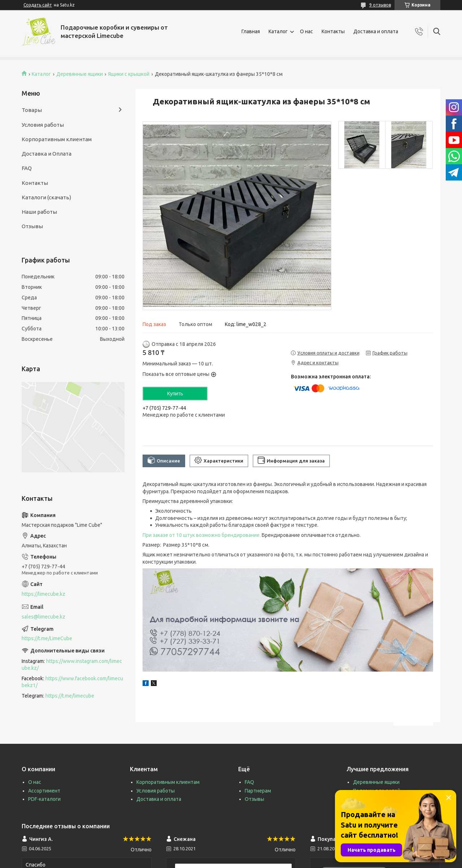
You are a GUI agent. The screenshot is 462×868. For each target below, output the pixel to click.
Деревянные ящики (80, 74)
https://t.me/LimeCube (47, 638)
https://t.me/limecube (70, 696)
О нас (306, 31)
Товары (32, 110)
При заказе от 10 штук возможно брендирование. (202, 535)
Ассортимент (44, 791)
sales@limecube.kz (43, 617)
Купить (175, 394)
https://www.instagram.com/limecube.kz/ (72, 665)
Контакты (333, 31)
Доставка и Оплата (47, 154)
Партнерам (258, 791)
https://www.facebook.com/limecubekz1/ (72, 682)
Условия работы (43, 125)
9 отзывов (380, 5)
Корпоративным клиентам (57, 139)
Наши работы (39, 212)
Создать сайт (38, 5)
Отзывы (32, 226)
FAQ (27, 168)
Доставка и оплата (376, 31)
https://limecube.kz (43, 594)
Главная (251, 31)
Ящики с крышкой (129, 74)
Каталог (278, 31)
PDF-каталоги (44, 799)
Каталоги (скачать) (46, 197)
